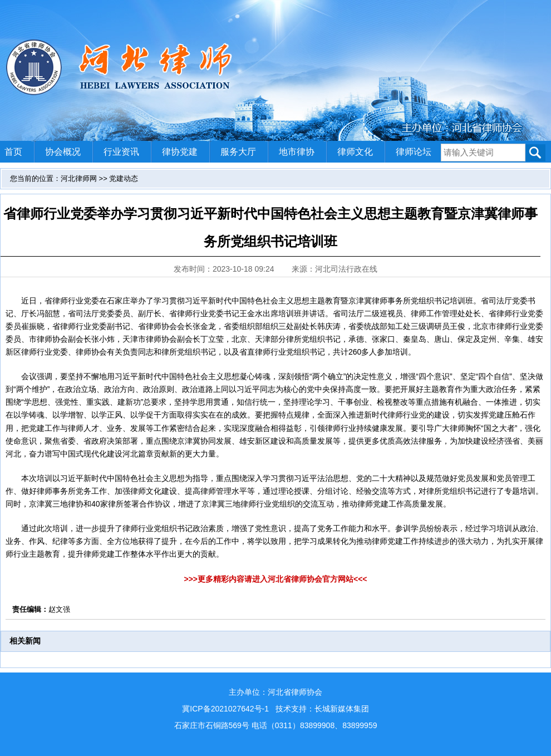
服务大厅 (238, 152)
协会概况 (63, 152)
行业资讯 (121, 152)
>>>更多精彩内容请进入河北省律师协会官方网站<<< (275, 579)
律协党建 (180, 152)
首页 (13, 152)
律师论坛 (414, 152)
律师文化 (355, 152)
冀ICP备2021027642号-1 (225, 709)
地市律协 (297, 152)
